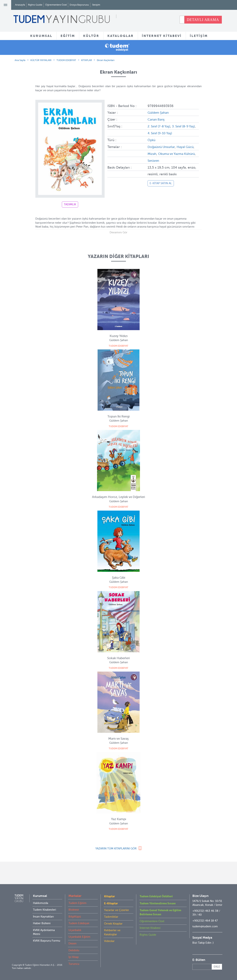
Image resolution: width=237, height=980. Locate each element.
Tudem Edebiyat (79, 923)
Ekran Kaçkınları (106, 60)
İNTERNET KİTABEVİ (162, 36)
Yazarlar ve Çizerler (117, 910)
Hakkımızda (41, 903)
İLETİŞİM (199, 36)
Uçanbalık (75, 930)
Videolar (109, 941)
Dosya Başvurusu (79, 5)
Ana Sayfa (20, 60)
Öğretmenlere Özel (56, 5)
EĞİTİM (68, 36)
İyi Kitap (74, 957)
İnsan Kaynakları (43, 917)
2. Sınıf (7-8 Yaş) (160, 126)
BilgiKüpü (75, 917)
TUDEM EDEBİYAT (66, 60)
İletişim (96, 5)
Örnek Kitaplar (113, 924)
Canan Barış (157, 119)
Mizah (163, 153)
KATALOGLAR (121, 36)
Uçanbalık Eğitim (79, 937)
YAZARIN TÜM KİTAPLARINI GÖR (116, 849)
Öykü (152, 139)
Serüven (167, 159)
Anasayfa (20, 5)
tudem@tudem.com (205, 926)
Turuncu (74, 964)
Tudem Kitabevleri (45, 910)
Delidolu (74, 950)
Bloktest (74, 910)
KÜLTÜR (91, 36)
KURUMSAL (41, 36)
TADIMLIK (70, 204)
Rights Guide (35, 5)
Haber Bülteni (42, 923)
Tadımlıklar (111, 917)
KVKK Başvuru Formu (47, 941)
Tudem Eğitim (77, 903)
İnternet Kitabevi (150, 928)
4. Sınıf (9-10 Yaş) (169, 133)
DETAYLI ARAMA (203, 20)
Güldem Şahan (159, 113)
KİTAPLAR (86, 60)
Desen (72, 943)
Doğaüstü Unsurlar (162, 146)
